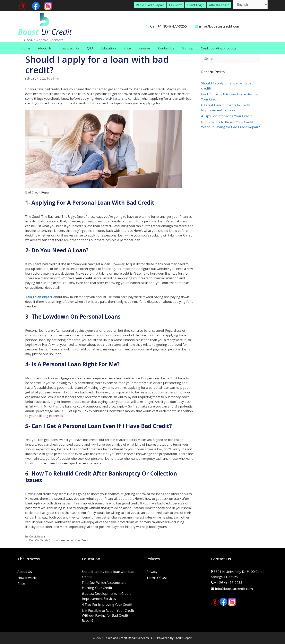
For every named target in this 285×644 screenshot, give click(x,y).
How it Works (69, 48)
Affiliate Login (219, 5)
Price (127, 48)
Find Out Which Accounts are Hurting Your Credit (59, 540)
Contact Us (166, 48)
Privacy (152, 572)
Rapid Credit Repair (150, 5)
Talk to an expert (39, 297)
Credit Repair (37, 536)
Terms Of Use (157, 578)
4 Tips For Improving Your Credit (226, 116)
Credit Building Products (219, 48)
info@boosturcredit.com (220, 26)
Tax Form (175, 5)
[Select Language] (250, 4)
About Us (45, 48)
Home (26, 48)
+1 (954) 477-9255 (228, 583)
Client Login (196, 5)
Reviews (144, 48)
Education (108, 48)
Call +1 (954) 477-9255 (168, 26)
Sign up (188, 48)
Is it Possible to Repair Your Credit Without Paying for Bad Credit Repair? (108, 615)
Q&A (90, 48)
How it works (27, 578)
